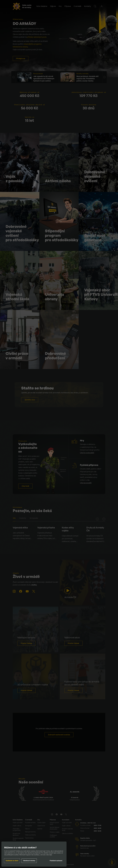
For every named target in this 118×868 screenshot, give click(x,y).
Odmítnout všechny (29, 861)
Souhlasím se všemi (12, 861)
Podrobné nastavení (56, 861)
